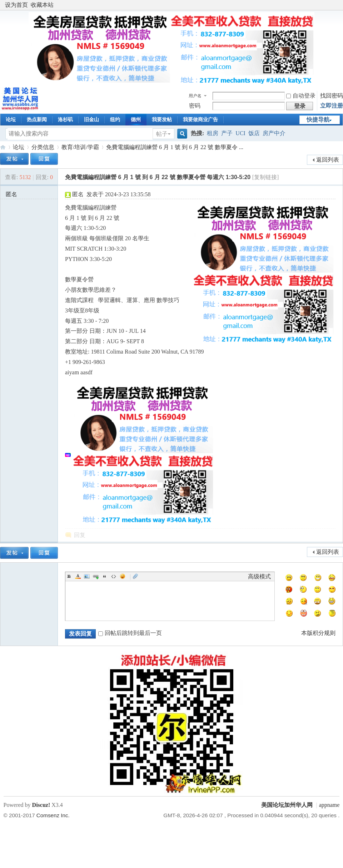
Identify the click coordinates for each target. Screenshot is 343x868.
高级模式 (259, 576)
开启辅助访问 (338, 5)
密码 (195, 106)
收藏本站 (42, 5)
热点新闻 (37, 120)
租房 (213, 133)
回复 (80, 535)
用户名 (195, 96)
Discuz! (41, 805)
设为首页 (16, 5)
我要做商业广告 (200, 120)
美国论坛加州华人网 (3, 147)
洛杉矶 (65, 120)
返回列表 (328, 160)
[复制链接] (266, 177)
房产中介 (274, 133)
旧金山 (91, 120)
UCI (240, 133)
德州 (136, 120)
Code (114, 576)
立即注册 (332, 106)
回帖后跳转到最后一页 (130, 633)
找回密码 (332, 96)
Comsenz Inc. (53, 815)
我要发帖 (162, 120)
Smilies (123, 576)
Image (87, 576)
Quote (105, 576)
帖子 (162, 134)
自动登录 (301, 96)
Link (96, 576)
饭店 (254, 133)
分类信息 (43, 147)
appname (329, 805)
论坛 (11, 120)
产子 (227, 133)
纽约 (115, 120)
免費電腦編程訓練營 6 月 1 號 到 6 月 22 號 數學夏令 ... (175, 147)
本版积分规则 (318, 633)
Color (78, 576)
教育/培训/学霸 (80, 147)
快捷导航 (318, 120)
